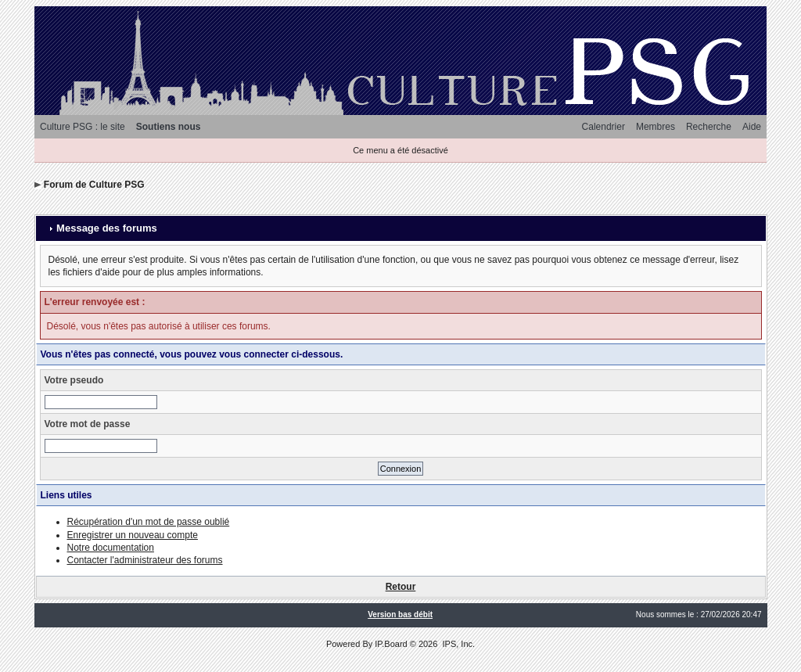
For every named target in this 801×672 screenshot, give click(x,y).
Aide (752, 127)
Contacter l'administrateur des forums (145, 560)
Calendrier (603, 127)
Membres (656, 127)
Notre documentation (111, 548)
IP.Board (391, 644)
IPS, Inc (457, 644)
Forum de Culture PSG (94, 185)
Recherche (709, 127)
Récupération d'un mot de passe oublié (149, 522)
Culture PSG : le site (83, 127)
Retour (401, 587)
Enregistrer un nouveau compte (133, 535)
